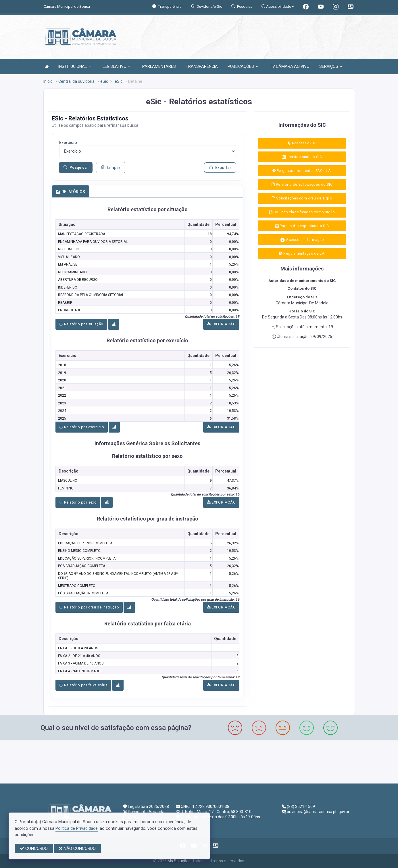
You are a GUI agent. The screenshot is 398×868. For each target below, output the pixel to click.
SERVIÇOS (331, 66)
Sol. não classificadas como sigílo (302, 212)
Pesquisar (76, 168)
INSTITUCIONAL (75, 66)
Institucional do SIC (302, 157)
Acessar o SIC (302, 143)
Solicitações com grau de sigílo (302, 198)
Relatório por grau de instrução (89, 607)
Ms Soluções (179, 861)
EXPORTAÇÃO (221, 324)
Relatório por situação (81, 324)
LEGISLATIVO (117, 66)
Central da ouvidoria (76, 81)
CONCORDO (34, 848)
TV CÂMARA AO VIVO (290, 66)
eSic (104, 81)
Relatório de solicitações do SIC (302, 184)
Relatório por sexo (78, 502)
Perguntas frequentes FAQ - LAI (302, 171)
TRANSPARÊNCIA (202, 66)
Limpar (111, 168)
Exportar (220, 168)
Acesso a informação (302, 240)
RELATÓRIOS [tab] (71, 192)
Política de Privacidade (77, 828)
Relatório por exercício (82, 427)
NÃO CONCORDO (77, 848)
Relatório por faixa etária (83, 685)
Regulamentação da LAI (302, 253)
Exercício (68, 143)
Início (48, 81)
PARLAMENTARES (159, 66)
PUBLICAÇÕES (243, 66)
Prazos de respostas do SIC (302, 226)
